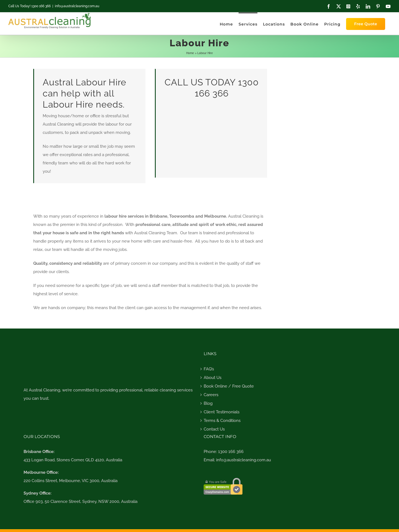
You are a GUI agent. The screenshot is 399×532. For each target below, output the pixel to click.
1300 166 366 (231, 452)
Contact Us (214, 429)
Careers (211, 395)
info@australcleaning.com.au (77, 6)
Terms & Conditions (222, 421)
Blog (208, 403)
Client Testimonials (222, 412)
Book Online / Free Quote (229, 386)
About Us (213, 378)
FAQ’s (209, 369)
